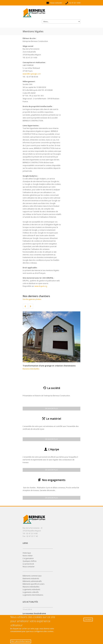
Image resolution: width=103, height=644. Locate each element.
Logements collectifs (31, 592)
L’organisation (28, 558)
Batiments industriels (31, 579)
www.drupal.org (41, 286)
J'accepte (88, 620)
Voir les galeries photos (32, 299)
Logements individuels (31, 589)
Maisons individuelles (31, 369)
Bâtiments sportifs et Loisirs (34, 584)
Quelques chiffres (30, 561)
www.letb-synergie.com (32, 74)
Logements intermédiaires (33, 595)
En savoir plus (51, 409)
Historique (27, 553)
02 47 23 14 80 (73, 3)
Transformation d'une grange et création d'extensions (49, 366)
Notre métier (28, 556)
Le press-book (28, 564)
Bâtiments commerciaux (32, 576)
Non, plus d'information (21, 642)
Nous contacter (54, 3)
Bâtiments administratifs (32, 581)
